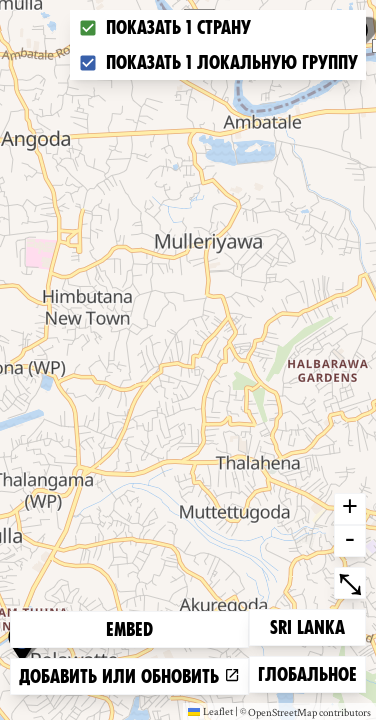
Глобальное (307, 672)
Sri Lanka (307, 625)
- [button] (350, 541)
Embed (129, 629)
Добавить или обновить (129, 676)
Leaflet (210, 711)
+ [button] (350, 509)
